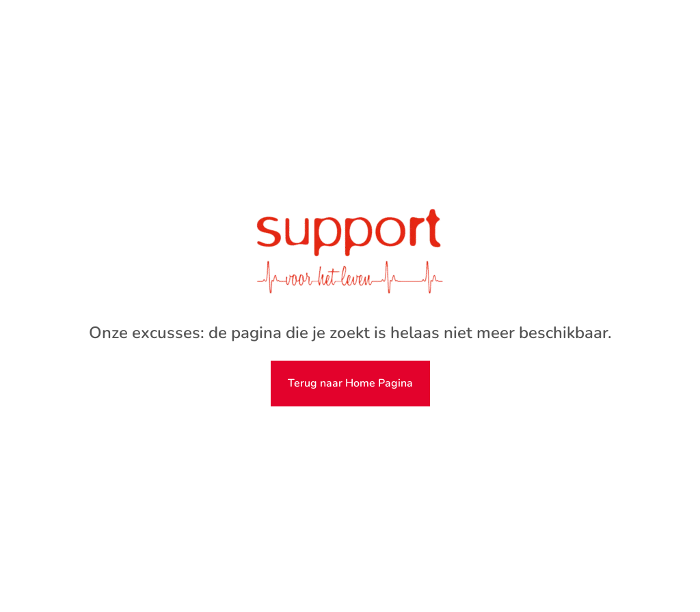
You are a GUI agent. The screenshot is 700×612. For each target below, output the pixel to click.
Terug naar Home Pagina (350, 383)
